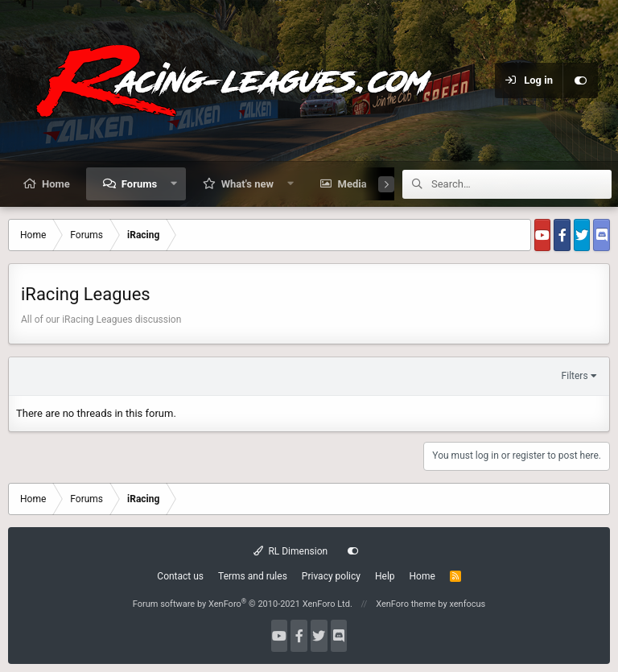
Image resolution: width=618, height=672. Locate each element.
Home (56, 184)
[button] (174, 183)
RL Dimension (290, 551)
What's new (247, 184)
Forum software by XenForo (243, 604)
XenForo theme (406, 604)
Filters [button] (575, 376)
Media (352, 184)
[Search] (521, 184)
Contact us (180, 576)
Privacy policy (331, 576)
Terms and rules (253, 576)
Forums (139, 184)
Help (385, 576)
